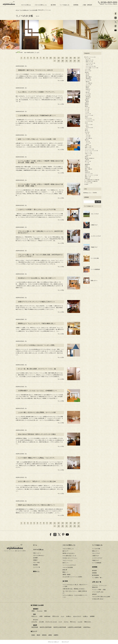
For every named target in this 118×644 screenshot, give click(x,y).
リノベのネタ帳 (35, 10)
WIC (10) (88, 74)
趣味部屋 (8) (87, 164)
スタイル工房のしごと (41, 5)
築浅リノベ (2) (88, 177)
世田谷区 (44, 635)
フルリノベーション (68, 560)
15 (71, 58)
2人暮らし (69, 616)
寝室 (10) (87, 103)
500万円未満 (35, 627)
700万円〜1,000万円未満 (60, 627)
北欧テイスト (88, 622)
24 (79, 61)
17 (79, 58)
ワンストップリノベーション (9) (91, 151)
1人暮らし (86, 616)
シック (60, 622)
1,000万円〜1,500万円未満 (74, 627)
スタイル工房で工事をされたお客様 (101, 597)
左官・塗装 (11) (89, 138)
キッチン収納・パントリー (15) (92, 68)
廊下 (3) (87, 131)
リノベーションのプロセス (69, 565)
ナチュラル (34, 622)
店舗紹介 (35, 560)
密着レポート (90, 280)
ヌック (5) (87, 111)
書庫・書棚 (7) (89, 77)
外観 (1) (87, 117)
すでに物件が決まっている (69, 556)
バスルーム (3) (88, 114)
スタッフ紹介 (36, 562)
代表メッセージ (37, 553)
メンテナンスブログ (92, 236)
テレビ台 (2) (88, 94)
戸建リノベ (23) (88, 146)
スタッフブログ (91, 214)
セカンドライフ (77, 616)
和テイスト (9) (88, 161)
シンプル (80, 622)
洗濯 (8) (87, 101)
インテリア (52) (88, 80)
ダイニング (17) (88, 71)
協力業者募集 (95, 575)
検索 (98, 202)
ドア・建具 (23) (89, 83)
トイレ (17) (87, 108)
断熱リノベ (65, 572)
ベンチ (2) (87, 112)
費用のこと (36, 571)
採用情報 (76, 5)
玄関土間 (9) (88, 78)
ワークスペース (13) (89, 115)
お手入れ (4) (87, 167)
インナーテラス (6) (89, 121)
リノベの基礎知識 (92, 269)
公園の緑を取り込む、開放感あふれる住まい (74, 589)
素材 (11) (87, 140)
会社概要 (35, 558)
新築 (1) (87, 157)
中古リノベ (34, 616)
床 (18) (86, 123)
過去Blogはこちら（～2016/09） (90, 193)
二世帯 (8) (87, 160)
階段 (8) (87, 106)
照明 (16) (88, 82)
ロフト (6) (87, 109)
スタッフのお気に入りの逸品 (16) (91, 181)
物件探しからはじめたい (69, 553)
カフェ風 (41, 622)
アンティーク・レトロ (51, 622)
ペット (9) (87, 163)
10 (51, 58)
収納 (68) (87, 72)
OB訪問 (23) (87, 172)
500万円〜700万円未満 (46, 627)
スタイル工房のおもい (39, 555)
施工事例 (53, 5)
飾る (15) (88, 92)
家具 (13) (88, 86)
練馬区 (50, 635)
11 (55, 58)
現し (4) (87, 134)
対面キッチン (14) (89, 62)
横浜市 (38, 635)
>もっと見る (61, 80)
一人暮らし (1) (88, 155)
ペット (63, 616)
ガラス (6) (88, 141)
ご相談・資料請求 (87, 5)
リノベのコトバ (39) (88, 183)
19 (59, 61)
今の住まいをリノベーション (70, 558)
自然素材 (92, 616)
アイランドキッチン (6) (90, 63)
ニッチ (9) (88, 91)
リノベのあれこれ (65, 5)
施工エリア (65, 551)
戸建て (33, 611)
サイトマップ (65, 642)
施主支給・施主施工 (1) (90, 158)
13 (63, 58)
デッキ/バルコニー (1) (90, 120)
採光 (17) (88, 98)
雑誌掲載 (35, 565)
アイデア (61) (88, 95)
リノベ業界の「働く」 (98, 578)
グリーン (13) (88, 85)
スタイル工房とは (26, 5)
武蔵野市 (56, 635)
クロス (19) (88, 135)
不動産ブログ (90, 247)
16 (75, 58)
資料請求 (94, 594)
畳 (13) (87, 126)
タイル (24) (88, 137)
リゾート (66, 622)
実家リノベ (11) (88, 147)
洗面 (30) (87, 100)
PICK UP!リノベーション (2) (90, 57)
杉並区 (33, 635)
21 (67, 61)
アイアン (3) (88, 143)
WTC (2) (87, 75)
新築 (45, 611)
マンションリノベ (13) (89, 149)
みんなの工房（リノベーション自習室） (73, 577)
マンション (40, 611)
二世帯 (41, 616)
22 (71, 61)
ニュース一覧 (36, 567)
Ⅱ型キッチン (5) (89, 65)
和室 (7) (87, 170)
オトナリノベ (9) (88, 152)
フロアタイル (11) (89, 128)
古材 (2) (87, 144)
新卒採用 (94, 570)
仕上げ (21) (87, 132)
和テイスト (73, 622)
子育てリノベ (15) (89, 154)
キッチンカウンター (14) (91, 66)
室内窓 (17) (88, 89)
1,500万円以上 (87, 627)
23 (75, 61)
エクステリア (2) (88, 118)
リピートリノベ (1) (89, 174)
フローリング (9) (89, 124)
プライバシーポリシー (53, 642)
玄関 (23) (87, 105)
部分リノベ (65, 563)
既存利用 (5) (88, 97)
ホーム (17, 10)
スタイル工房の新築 (68, 567)
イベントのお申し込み (98, 592)
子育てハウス (56, 616)
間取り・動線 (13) (89, 169)
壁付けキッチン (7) (90, 60)
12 (59, 58)
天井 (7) (87, 129)
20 (63, 61)
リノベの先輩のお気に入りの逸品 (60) (92, 180)
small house (47, 616)
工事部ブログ (90, 225)
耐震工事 (65, 570)
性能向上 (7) (87, 178)
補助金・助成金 (67, 574)
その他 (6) (86, 184)
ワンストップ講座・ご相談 (99, 589)
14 (67, 58)
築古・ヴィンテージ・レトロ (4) (91, 175)
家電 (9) (87, 88)
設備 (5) (87, 166)
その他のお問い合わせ (98, 599)
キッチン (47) (88, 59)
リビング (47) (88, 69)
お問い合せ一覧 (97, 582)
